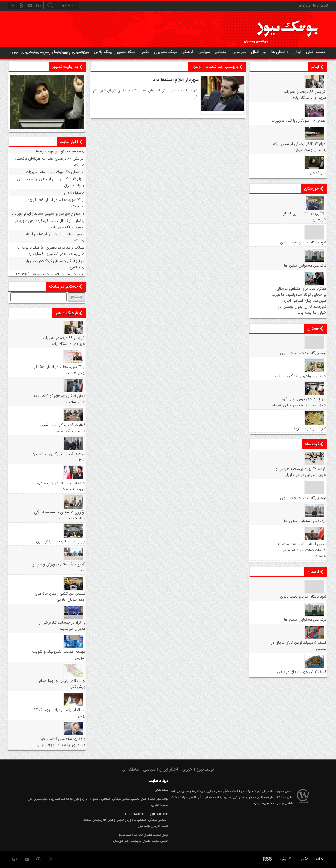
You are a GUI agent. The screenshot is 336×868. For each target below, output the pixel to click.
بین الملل (259, 52)
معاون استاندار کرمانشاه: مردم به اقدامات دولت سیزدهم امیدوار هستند (302, 550)
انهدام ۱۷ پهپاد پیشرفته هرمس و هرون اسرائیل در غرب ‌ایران (301, 472)
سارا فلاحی (318, 173)
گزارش (285, 859)
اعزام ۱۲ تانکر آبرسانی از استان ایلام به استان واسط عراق (299, 147)
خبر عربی (239, 52)
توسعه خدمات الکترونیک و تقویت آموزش (59, 655)
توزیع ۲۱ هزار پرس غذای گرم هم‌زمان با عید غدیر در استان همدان (299, 402)
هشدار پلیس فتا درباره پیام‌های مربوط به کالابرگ (61, 486)
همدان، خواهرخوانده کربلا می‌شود (300, 376)
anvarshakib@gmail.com (150, 814)
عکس (145, 52)
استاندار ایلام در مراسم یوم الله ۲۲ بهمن (60, 713)
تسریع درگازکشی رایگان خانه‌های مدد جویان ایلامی (60, 597)
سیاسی (204, 52)
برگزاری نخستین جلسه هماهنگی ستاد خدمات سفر (60, 515)
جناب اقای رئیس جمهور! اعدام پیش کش (62, 684)
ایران (297, 52)
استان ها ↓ (280, 52)
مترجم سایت (39, 52)
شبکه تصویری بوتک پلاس (115, 52)
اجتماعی (221, 52)
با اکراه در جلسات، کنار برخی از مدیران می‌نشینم (62, 626)
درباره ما (305, 6)
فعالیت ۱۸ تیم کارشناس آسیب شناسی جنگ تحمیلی (62, 428)
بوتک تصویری (165, 52)
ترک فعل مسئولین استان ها (305, 266)
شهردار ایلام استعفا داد (176, 80)
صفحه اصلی (316, 52)
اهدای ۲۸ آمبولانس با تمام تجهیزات (299, 121)
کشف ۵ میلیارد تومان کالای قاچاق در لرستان (299, 646)
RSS (267, 859)
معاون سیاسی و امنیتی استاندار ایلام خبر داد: (46, 214)
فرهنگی (187, 52)
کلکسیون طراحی (264, 803)
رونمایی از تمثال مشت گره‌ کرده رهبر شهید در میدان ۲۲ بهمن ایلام (50, 224)
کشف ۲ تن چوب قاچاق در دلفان (302, 672)
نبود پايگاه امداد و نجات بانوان (303, 243)
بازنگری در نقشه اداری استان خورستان (304, 216)
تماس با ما (320, 6)
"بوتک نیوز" (254, 791)
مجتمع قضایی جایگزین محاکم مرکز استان (58, 457)
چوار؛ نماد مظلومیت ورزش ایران (61, 541)
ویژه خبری (80, 52)
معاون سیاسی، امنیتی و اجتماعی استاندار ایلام (53, 237)
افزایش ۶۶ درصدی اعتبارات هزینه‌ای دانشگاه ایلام (305, 95)
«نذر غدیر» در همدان (310, 428)
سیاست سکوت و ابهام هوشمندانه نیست (50, 151)
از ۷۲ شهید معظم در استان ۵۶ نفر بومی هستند (54, 203)
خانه (319, 859)
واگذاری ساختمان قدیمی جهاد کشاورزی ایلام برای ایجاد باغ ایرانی (58, 742)
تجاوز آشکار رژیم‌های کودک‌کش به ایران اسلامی (54, 264)
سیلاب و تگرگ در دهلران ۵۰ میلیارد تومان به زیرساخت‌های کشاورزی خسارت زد (50, 251)
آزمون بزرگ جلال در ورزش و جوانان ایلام (58, 568)
